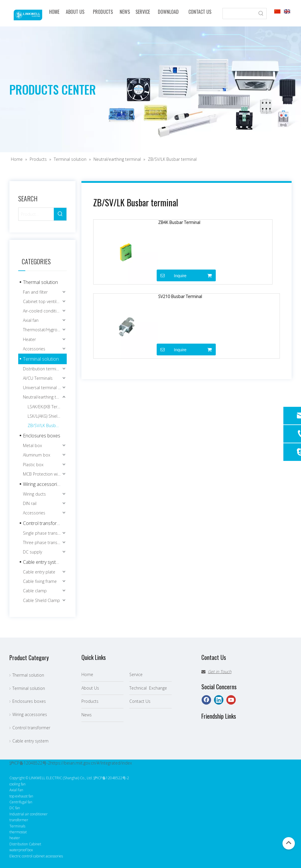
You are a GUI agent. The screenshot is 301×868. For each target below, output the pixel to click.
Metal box (32, 445)
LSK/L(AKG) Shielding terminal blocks (47, 416)
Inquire (172, 275)
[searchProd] (239, 14)
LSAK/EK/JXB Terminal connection (47, 407)
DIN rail (30, 503)
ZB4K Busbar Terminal (179, 222)
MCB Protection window (45, 474)
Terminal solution (41, 359)
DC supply (32, 552)
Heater (29, 339)
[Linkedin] (219, 700)
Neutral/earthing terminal (45, 397)
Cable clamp (35, 591)
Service (136, 674)
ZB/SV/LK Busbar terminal (47, 425)
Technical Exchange (148, 688)
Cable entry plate (39, 572)
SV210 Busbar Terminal (180, 296)
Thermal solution (40, 282)
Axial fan (31, 320)
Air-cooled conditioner (44, 311)
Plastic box (33, 465)
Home (87, 674)
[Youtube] (231, 700)
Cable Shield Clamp (41, 600)
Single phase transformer (45, 533)
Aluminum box (37, 455)
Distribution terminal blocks (45, 369)
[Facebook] (206, 700)
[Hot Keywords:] (261, 14)
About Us (90, 688)
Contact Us (140, 701)
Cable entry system (43, 562)
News (87, 715)
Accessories (34, 349)
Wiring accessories (42, 484)
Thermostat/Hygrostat (44, 330)
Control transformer (44, 523)
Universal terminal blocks (45, 388)
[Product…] (36, 214)
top (289, 843)
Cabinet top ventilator (44, 301)
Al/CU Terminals (38, 378)
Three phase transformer (45, 542)
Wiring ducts (34, 494)
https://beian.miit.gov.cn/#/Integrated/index (91, 763)
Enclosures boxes (42, 436)
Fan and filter (35, 292)
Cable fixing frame (40, 581)
